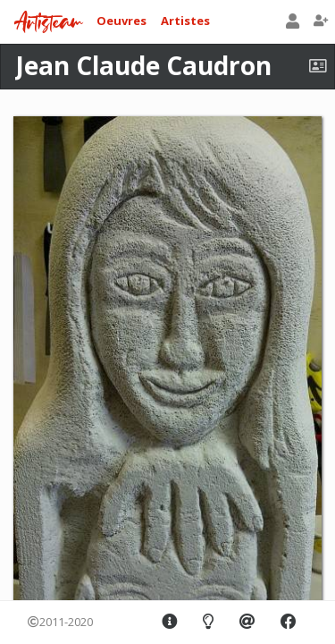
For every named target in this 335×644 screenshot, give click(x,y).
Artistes (185, 21)
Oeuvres (121, 21)
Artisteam (48, 23)
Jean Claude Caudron (143, 65)
